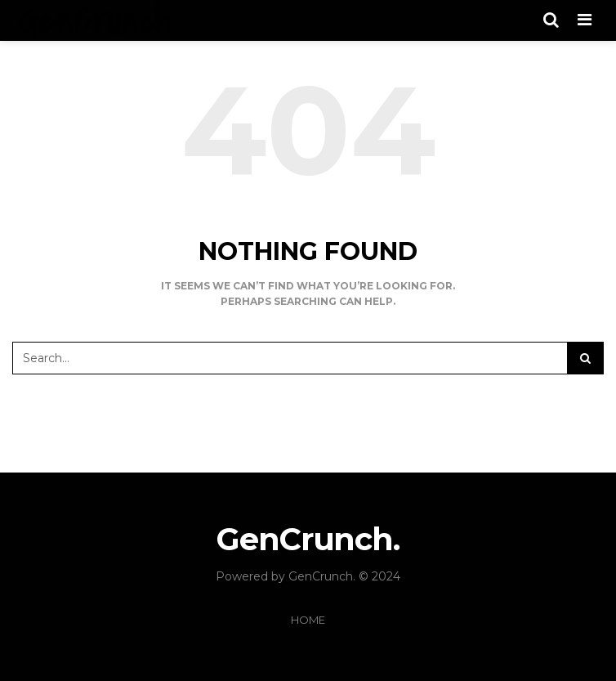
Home (308, 620)
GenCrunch (321, 576)
